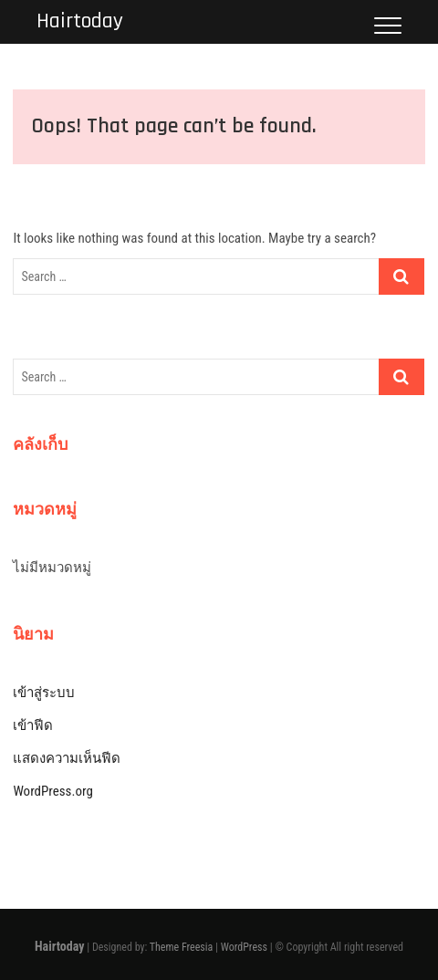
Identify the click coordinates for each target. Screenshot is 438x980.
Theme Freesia (181, 947)
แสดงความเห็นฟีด (67, 758)
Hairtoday (80, 21)
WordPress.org (52, 791)
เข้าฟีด (33, 725)
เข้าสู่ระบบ (44, 693)
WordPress (244, 947)
